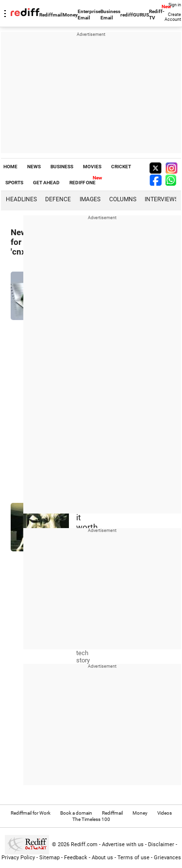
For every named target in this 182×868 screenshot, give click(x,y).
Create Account (173, 17)
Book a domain (76, 813)
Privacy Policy (18, 858)
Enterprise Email (89, 15)
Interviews (161, 199)
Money (70, 15)
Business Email (110, 15)
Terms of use (133, 858)
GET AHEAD (46, 183)
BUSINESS (62, 167)
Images (90, 199)
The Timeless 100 (91, 819)
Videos (165, 813)
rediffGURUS (135, 15)
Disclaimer (161, 844)
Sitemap (50, 858)
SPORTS (14, 183)
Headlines (21, 199)
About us (102, 858)
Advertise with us (123, 844)
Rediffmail (51, 15)
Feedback (76, 858)
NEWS (34, 167)
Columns (123, 199)
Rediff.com (84, 844)
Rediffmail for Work (31, 813)
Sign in (175, 5)
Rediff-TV (157, 15)
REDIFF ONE (83, 183)
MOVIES (92, 167)
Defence (58, 199)
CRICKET (121, 167)
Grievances (167, 858)
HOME (10, 167)
